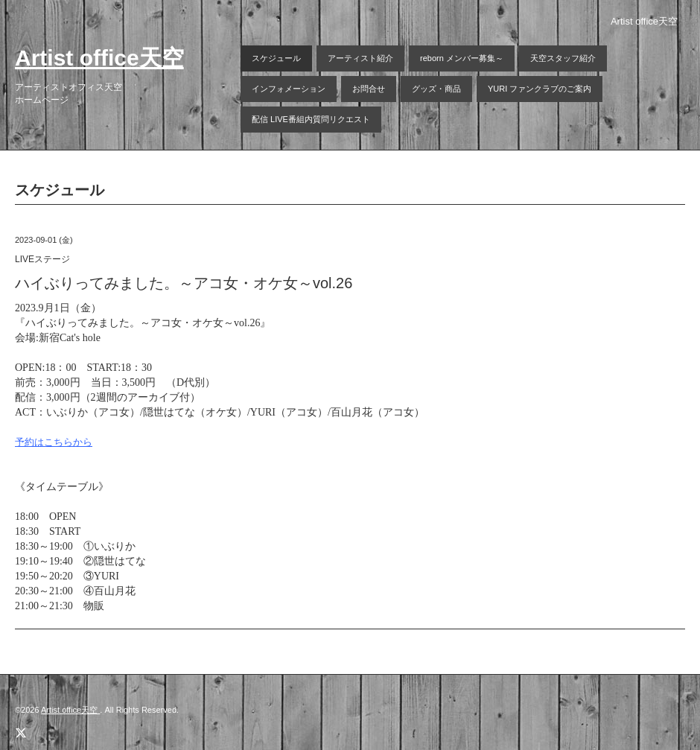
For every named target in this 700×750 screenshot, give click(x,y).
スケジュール (276, 58)
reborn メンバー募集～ (462, 58)
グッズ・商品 (436, 89)
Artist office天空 (99, 58)
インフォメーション (289, 89)
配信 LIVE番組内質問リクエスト (311, 119)
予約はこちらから (54, 442)
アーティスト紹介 (360, 58)
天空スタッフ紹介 (563, 58)
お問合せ (369, 89)
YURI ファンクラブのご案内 (540, 89)
